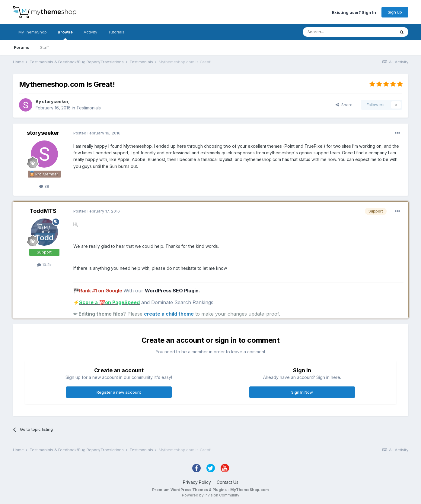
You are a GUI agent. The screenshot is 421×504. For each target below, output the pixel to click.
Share (344, 105)
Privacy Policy (197, 482)
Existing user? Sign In (354, 12)
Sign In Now (302, 392)
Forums (22, 47)
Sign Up (395, 12)
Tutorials (116, 32)
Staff (45, 47)
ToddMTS (43, 211)
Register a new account (119, 392)
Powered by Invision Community (211, 495)
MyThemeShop (33, 32)
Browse (65, 35)
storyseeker (55, 101)
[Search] (333, 32)
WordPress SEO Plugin (172, 291)
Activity (90, 32)
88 (44, 186)
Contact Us (228, 482)
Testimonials (89, 108)
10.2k (44, 265)
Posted (97, 133)
